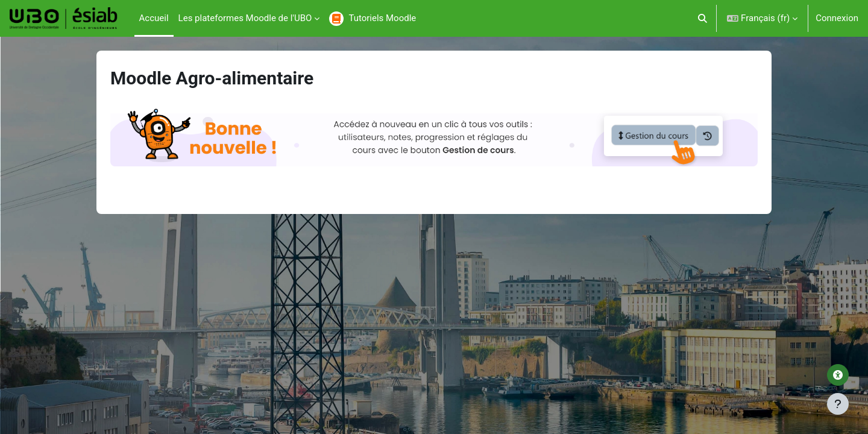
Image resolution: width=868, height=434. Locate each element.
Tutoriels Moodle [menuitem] (382, 18)
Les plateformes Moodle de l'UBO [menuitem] (245, 18)
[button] (703, 18)
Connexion (837, 18)
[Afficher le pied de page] (838, 404)
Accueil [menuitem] (154, 18)
